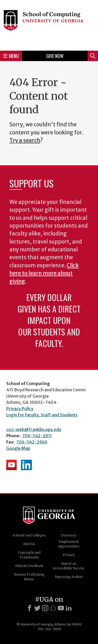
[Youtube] (61, 608)
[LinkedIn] (69, 608)
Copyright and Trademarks (29, 555)
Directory (69, 535)
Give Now (55, 56)
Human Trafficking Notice (29, 577)
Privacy (69, 555)
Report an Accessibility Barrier (69, 566)
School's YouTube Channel (11, 465)
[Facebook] (30, 608)
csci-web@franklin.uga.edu (34, 429)
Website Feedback (29, 566)
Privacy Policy (20, 409)
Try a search (25, 140)
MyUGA (29, 544)
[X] (37, 608)
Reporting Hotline (69, 577)
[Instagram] (45, 608)
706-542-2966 (32, 442)
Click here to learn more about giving (44, 273)
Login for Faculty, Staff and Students (42, 415)
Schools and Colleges (29, 535)
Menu (11, 56)
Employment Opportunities (69, 544)
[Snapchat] (53, 608)
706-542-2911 (37, 436)
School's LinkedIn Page (27, 465)
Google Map (18, 448)
